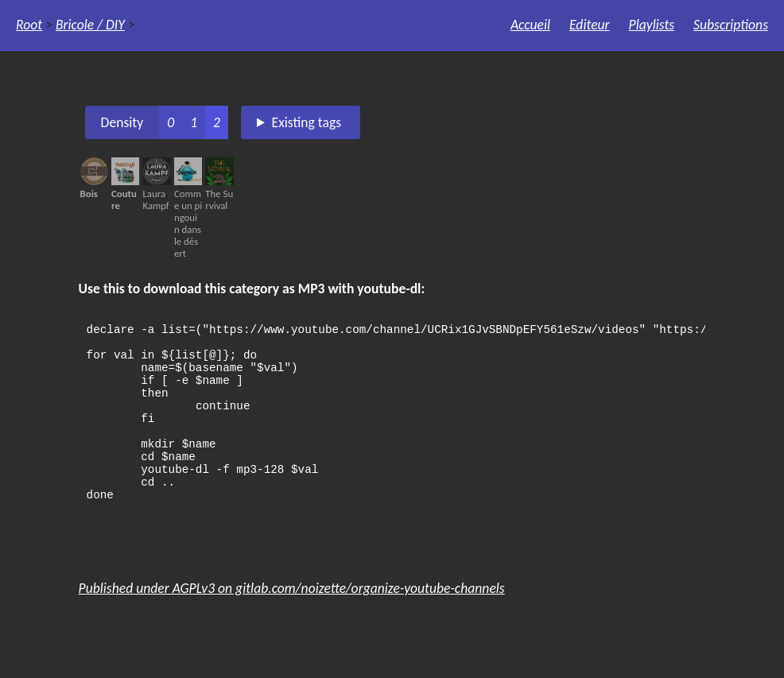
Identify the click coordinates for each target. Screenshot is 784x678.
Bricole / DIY (90, 25)
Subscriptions (731, 25)
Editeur (590, 25)
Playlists (652, 25)
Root (29, 25)
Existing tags (307, 122)
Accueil (530, 25)
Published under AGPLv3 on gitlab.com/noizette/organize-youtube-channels (292, 622)
